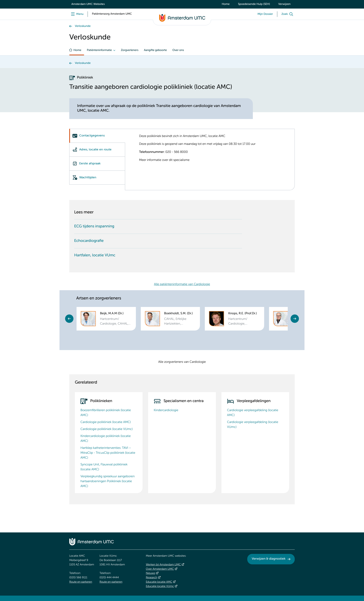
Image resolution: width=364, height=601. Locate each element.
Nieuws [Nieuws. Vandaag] (151, 573)
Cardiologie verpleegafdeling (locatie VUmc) (253, 425)
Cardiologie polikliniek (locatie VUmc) (107, 429)
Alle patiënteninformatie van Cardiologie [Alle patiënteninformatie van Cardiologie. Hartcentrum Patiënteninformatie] (182, 284)
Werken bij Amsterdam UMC (163, 565)
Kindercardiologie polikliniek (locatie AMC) (106, 439)
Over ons (178, 50)
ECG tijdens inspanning (94, 227)
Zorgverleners (130, 50)
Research (152, 578)
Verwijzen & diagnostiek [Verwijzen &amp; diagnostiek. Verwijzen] (269, 559)
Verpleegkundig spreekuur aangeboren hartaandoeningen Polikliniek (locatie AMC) (107, 481)
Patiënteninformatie (99, 50)
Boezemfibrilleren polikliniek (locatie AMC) (106, 413)
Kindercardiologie (166, 410)
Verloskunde (83, 26)
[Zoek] (288, 14)
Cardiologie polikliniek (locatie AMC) (106, 422)
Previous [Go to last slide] (69, 319)
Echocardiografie (89, 241)
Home (226, 4)
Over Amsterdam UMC (160, 569)
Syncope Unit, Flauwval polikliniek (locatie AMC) (104, 467)
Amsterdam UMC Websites (88, 4)
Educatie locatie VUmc (160, 586)
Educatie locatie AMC (159, 582)
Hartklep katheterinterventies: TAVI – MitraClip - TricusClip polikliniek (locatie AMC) (108, 453)
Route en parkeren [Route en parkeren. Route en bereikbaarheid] (81, 582)
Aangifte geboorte (155, 50)
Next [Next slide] (295, 319)
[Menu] (76, 14)
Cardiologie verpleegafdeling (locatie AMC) (253, 413)
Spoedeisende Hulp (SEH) (254, 4)
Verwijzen (284, 4)
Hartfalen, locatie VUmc (95, 255)
